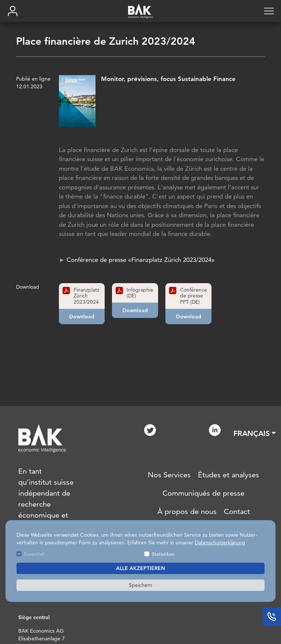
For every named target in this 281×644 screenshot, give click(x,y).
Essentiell (34, 554)
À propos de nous (187, 511)
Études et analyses (228, 475)
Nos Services (169, 475)
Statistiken (163, 554)
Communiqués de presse (203, 493)
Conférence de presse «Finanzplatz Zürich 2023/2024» (141, 260)
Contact (237, 511)
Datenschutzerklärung (220, 543)
